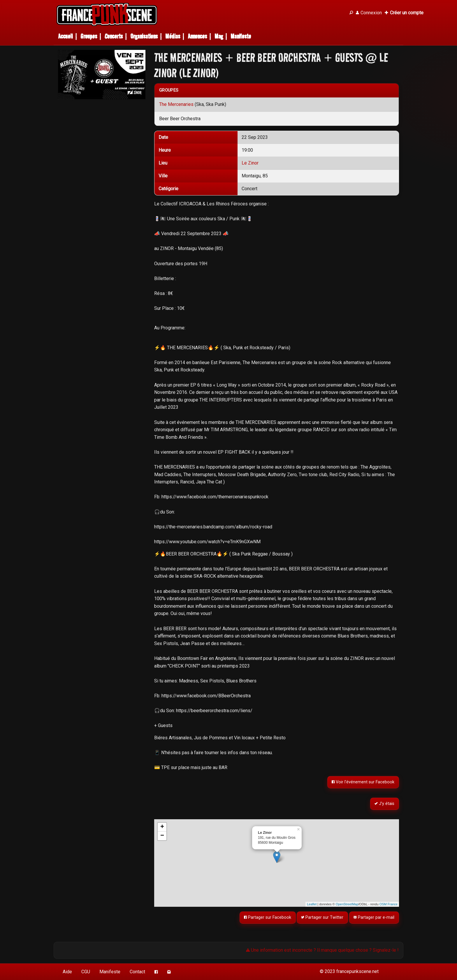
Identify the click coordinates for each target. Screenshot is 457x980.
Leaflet (312, 904)
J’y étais (385, 804)
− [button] (162, 836)
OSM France (389, 904)
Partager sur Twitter (322, 917)
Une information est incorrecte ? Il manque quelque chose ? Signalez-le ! (322, 950)
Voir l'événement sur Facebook (363, 782)
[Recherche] (351, 13)
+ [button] (162, 827)
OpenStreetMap (347, 904)
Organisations (144, 36)
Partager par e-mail (374, 917)
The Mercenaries (176, 104)
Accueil (65, 36)
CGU (86, 972)
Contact (137, 972)
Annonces (197, 36)
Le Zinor (250, 163)
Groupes (89, 36)
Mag (219, 36)
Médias (173, 36)
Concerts (114, 36)
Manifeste (241, 36)
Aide (67, 972)
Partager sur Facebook (268, 917)
